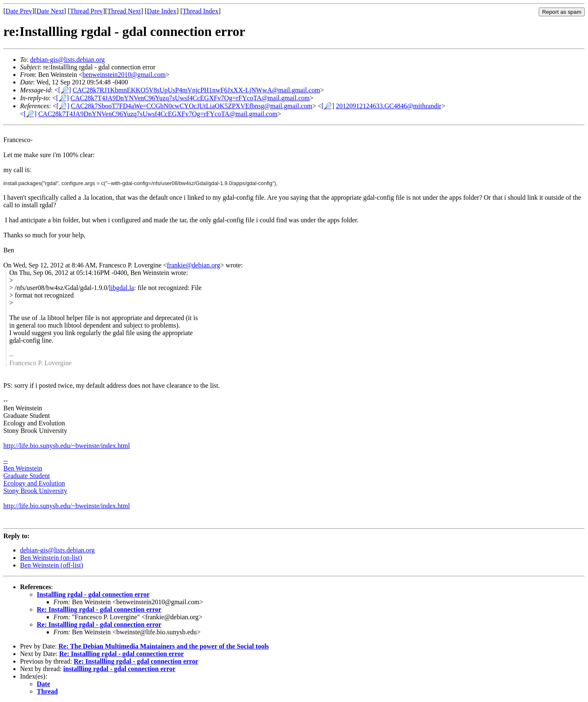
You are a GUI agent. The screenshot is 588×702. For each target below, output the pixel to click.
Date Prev (19, 11)
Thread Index (200, 11)
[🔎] (65, 90)
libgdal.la (122, 288)
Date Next (50, 11)
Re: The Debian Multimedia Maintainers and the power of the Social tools (164, 646)
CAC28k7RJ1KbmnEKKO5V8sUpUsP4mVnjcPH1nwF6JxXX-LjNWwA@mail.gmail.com (196, 90)
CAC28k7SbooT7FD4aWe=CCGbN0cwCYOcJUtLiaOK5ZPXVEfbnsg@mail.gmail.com (192, 106)
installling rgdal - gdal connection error (120, 669)
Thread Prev (86, 11)
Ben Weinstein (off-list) (52, 565)
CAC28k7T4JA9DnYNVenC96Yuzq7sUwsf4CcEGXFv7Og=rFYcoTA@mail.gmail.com (190, 98)
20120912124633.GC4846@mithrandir (389, 106)
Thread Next (124, 11)
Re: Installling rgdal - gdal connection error (99, 609)
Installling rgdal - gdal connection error (93, 594)
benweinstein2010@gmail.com (124, 75)
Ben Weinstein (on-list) (51, 558)
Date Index (162, 11)
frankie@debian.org (194, 265)
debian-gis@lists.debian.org (67, 60)
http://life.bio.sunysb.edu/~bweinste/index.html (67, 506)
